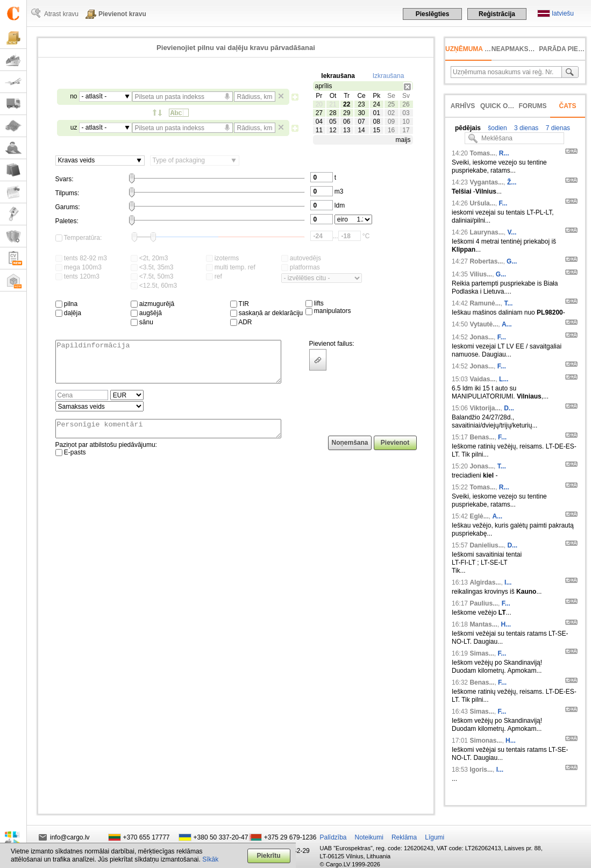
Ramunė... (485, 303)
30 (361, 113)
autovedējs (301, 258)
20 (319, 104)
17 (406, 130)
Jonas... (482, 337)
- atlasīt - (94, 96)
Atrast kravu (61, 14)
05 (333, 122)
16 (391, 130)
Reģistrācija (497, 14)
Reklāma (404, 837)
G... (512, 261)
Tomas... (482, 153)
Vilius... (481, 274)
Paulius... (484, 603)
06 (347, 122)
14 (361, 130)
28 (333, 113)
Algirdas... (485, 582)
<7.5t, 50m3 (152, 276)
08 (376, 122)
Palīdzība (333, 837)
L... (504, 379)
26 (406, 104)
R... (504, 153)
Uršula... (482, 203)
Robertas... (486, 261)
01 (376, 113)
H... (506, 624)
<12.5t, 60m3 (154, 286)
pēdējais (468, 128)
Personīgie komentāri (168, 438)
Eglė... (479, 516)
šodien (497, 128)
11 (319, 130)
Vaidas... (482, 379)
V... (512, 232)
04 (319, 122)
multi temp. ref (231, 267)
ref (214, 276)
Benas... (482, 437)
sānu (142, 322)
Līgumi (435, 837)
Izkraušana (389, 76)
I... (508, 582)
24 (376, 104)
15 (376, 130)
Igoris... (481, 770)
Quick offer (503, 106)
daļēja (68, 313)
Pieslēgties (433, 14)
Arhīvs (463, 106)
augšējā (146, 313)
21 (333, 104)
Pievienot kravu (122, 14)
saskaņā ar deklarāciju (267, 313)
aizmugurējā (153, 304)
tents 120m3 (77, 276)
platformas (301, 267)
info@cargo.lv (70, 837)
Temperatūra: (79, 238)
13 (347, 130)
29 (347, 113)
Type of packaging (179, 160)
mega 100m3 (79, 267)
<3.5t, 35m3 (152, 267)
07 (361, 122)
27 (319, 113)
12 (333, 130)
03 (406, 113)
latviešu (563, 13)
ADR (241, 322)
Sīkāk (210, 859)
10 (406, 122)
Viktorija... (485, 408)
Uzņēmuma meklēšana (485, 49)
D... (509, 408)
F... (503, 203)
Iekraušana (338, 76)
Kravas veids (77, 160)
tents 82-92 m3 (81, 258)
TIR (240, 304)
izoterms (223, 258)
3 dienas (526, 128)
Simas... (482, 653)
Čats (568, 106)
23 (361, 104)
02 (391, 113)
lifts (315, 303)
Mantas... (483, 624)
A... (507, 324)
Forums (533, 106)
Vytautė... (484, 324)
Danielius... (486, 545)
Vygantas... (486, 182)
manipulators (328, 311)
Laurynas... (486, 232)
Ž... (512, 182)
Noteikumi (369, 837)
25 (391, 104)
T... (508, 303)
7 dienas (557, 128)
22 (347, 104)
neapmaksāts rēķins (529, 49)
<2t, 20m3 (149, 258)
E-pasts (71, 464)
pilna (67, 304)
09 (391, 122)
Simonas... (486, 741)
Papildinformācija (168, 366)
